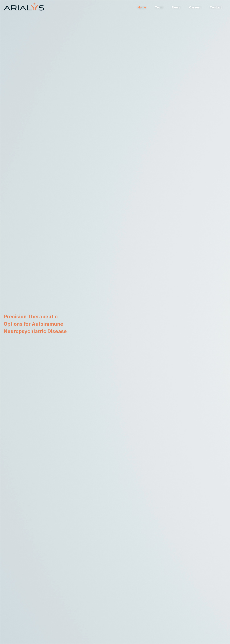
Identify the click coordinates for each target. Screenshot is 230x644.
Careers (195, 7)
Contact (216, 7)
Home (142, 7)
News (176, 7)
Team (159, 7)
